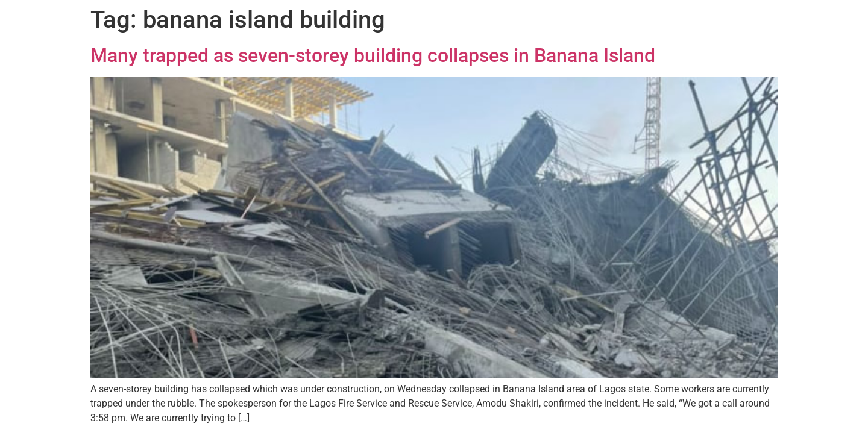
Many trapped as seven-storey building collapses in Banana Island (373, 55)
